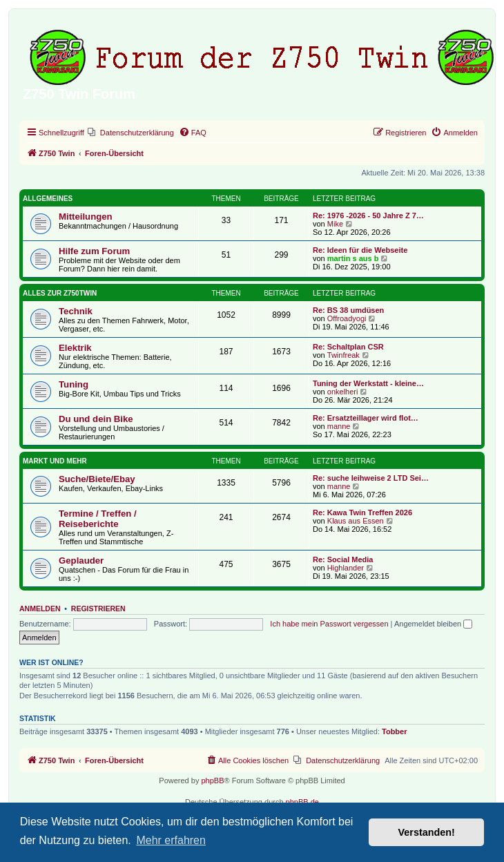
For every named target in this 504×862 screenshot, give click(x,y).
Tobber (394, 731)
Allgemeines (48, 199)
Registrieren (98, 609)
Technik (76, 311)
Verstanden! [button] (427, 832)
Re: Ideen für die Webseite (360, 250)
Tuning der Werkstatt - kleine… (368, 383)
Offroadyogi (347, 318)
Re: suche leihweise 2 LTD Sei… (371, 478)
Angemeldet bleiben (433, 624)
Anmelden (40, 609)
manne (339, 426)
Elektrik (75, 348)
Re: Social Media (343, 559)
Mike (335, 224)
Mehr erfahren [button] (171, 840)
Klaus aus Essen (356, 521)
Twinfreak (343, 355)
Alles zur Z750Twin (60, 293)
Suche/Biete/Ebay (97, 479)
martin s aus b (353, 258)
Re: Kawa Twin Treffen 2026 (362, 513)
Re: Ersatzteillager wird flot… (366, 418)
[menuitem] (131, 133)
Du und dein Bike (96, 419)
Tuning (74, 384)
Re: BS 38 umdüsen (348, 310)
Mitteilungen (86, 217)
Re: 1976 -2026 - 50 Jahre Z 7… (368, 215)
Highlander (346, 568)
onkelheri (343, 392)
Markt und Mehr (55, 461)
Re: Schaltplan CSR (348, 347)
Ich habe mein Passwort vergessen (329, 624)
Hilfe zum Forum (94, 251)
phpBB (212, 780)
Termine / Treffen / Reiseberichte (98, 519)
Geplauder (81, 561)
